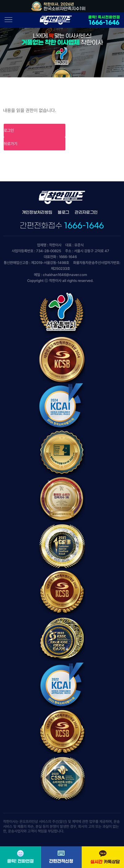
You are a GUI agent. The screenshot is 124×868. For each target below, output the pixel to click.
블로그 (63, 212)
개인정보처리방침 (37, 212)
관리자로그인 (86, 212)
